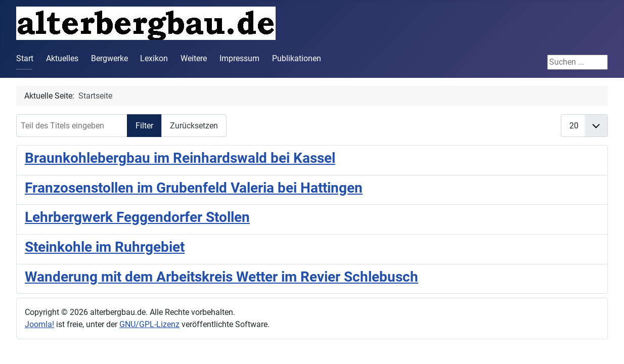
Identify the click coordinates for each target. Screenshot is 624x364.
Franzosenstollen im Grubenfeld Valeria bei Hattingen (194, 188)
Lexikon (154, 58)
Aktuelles (62, 58)
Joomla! (39, 324)
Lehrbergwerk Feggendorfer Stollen (137, 217)
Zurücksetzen (194, 126)
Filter (144, 126)
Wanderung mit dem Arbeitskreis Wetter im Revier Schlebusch (221, 277)
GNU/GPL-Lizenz (149, 324)
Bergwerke (109, 58)
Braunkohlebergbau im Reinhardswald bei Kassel (180, 158)
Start (25, 58)
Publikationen (297, 58)
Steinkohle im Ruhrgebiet (105, 247)
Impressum (239, 58)
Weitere (194, 58)
